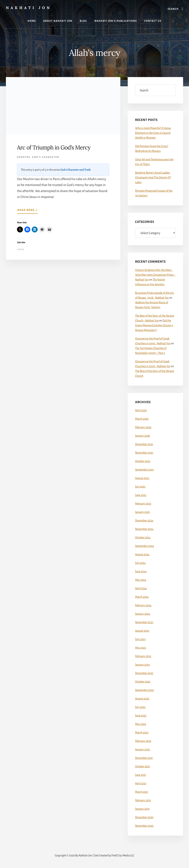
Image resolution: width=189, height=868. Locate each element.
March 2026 (142, 419)
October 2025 (143, 461)
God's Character (46, 157)
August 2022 (142, 699)
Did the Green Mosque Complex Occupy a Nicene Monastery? (154, 325)
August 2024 (142, 554)
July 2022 (140, 707)
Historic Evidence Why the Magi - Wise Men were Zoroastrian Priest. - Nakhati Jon (155, 275)
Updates (24, 157)
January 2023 (142, 665)
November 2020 (144, 826)
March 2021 (142, 792)
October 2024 (143, 538)
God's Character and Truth (76, 170)
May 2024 (141, 580)
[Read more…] (27, 211)
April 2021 (141, 783)
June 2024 (141, 571)
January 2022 (143, 749)
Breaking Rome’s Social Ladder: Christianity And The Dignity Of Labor (153, 178)
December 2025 (144, 444)
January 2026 (143, 436)
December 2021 (144, 758)
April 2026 (141, 410)
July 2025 (140, 487)
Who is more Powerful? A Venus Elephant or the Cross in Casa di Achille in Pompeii (153, 133)
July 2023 (140, 639)
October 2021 (143, 766)
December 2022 (144, 673)
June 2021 (141, 775)
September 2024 (145, 546)
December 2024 (144, 521)
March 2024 (142, 597)
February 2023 (143, 656)
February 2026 (143, 427)
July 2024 (140, 563)
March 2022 (142, 733)
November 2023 (144, 622)
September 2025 (144, 470)
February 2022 (143, 741)
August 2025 (142, 478)
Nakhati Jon (29, 8)
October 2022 (143, 682)
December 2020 (144, 817)
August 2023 (142, 631)
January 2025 (142, 512)
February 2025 (143, 504)
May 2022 (141, 724)
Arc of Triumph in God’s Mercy (54, 147)
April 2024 (141, 588)
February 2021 (143, 800)
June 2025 (141, 495)
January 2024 (143, 614)
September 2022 (145, 690)
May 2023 (141, 648)
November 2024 (144, 529)
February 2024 (143, 605)
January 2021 (142, 809)
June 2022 (141, 716)
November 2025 (144, 453)
